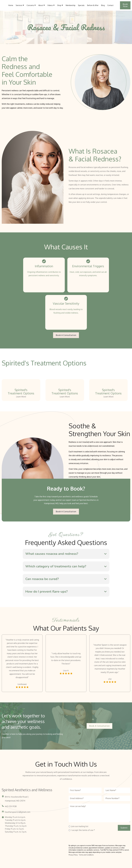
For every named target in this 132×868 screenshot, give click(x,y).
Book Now (125, 5)
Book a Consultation (66, 335)
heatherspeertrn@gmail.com (18, 812)
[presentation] (85, 837)
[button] (42, 5)
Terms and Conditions (86, 855)
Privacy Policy (73, 855)
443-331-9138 (11, 806)
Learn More (21, 397)
